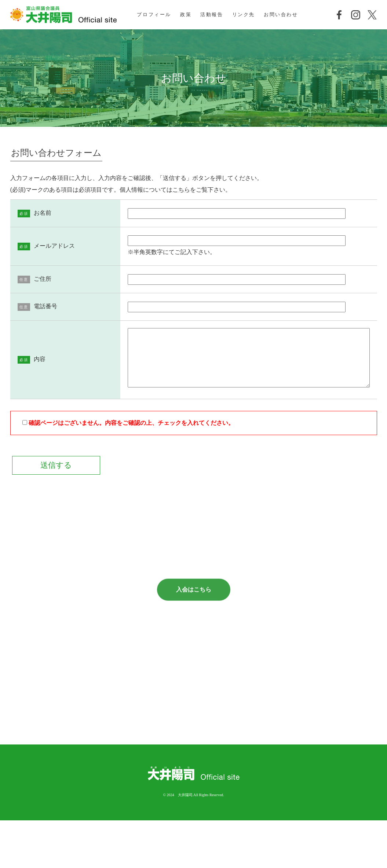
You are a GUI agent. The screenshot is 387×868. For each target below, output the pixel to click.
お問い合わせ (281, 14)
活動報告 (212, 14)
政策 (186, 14)
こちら (181, 190)
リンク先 (244, 14)
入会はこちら (194, 619)
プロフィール (154, 14)
